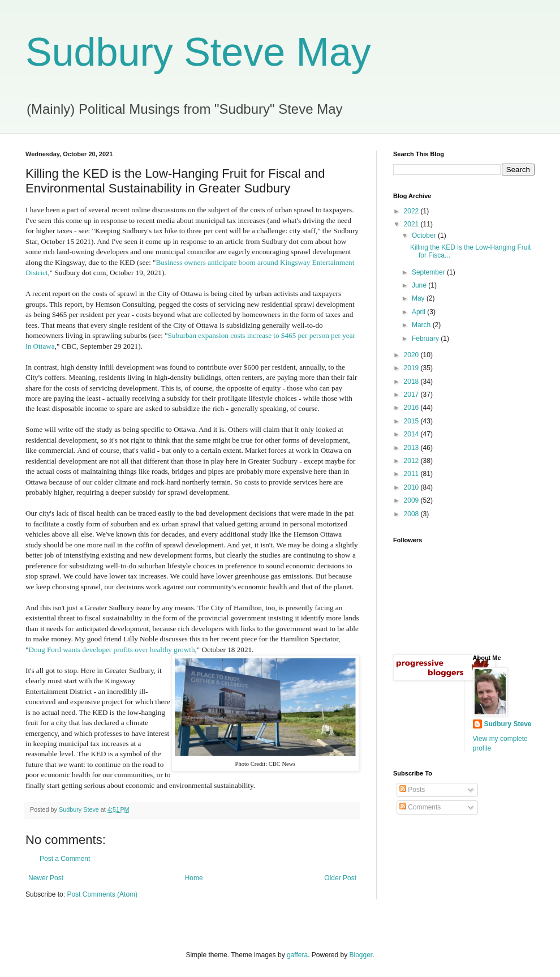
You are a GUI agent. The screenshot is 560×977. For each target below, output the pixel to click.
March (422, 325)
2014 (412, 434)
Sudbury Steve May (198, 52)
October (425, 235)
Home (194, 878)
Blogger (361, 955)
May (419, 298)
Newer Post (46, 878)
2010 (412, 487)
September (429, 272)
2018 (412, 382)
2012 (412, 461)
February (426, 338)
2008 (412, 514)
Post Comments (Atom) (102, 894)
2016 (412, 408)
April (419, 312)
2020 (412, 355)
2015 (412, 421)
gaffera (297, 955)
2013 (412, 448)
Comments (420, 807)
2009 (412, 500)
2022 (412, 211)
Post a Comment (65, 859)
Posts (412, 790)
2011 (412, 474)
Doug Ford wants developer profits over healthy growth (111, 650)
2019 (412, 368)
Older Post (340, 878)
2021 (412, 224)
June (420, 285)
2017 (412, 395)
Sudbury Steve (508, 724)
